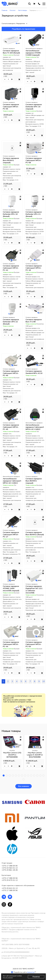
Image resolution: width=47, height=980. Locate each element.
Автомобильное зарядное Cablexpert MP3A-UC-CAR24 (12, 481)
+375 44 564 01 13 (10, 868)
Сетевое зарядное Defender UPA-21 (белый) (34, 214)
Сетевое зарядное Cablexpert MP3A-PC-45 (11, 427)
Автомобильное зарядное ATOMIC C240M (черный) (33, 53)
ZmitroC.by (31, 972)
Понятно (36, 977)
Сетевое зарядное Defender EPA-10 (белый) (11, 214)
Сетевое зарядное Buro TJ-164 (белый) (11, 52)
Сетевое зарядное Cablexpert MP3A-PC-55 (11, 107)
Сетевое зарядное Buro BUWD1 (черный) (34, 481)
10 (44, 681)
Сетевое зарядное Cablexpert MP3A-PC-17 (11, 535)
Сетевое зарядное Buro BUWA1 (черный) (11, 160)
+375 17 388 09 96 (10, 866)
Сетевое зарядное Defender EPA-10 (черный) (34, 107)
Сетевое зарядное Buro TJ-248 (34, 321)
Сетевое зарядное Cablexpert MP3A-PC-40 (11, 373)
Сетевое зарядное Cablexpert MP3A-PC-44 (11, 644)
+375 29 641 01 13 (10, 888)
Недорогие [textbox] (20, 24)
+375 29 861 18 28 (10, 870)
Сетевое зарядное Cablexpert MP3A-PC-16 (34, 268)
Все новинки (24, 786)
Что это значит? (8, 978)
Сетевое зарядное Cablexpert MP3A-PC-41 (11, 268)
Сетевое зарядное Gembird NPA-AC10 (34, 372)
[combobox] (22, 24)
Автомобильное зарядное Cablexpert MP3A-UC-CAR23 (35, 427)
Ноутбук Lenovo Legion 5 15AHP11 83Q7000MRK (35, 755)
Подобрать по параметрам (23, 29)
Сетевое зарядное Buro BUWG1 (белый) (35, 534)
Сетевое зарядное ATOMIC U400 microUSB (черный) (11, 588)
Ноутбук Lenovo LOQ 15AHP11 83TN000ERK (12, 755)
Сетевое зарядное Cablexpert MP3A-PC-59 (34, 644)
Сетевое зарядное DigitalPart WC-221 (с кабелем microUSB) (34, 590)
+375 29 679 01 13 (10, 880)
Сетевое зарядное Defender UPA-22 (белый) (11, 322)
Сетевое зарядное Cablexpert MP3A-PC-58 (34, 160)
